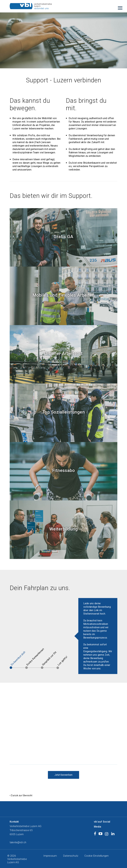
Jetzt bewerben (63, 775)
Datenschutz (71, 856)
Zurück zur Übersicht (22, 795)
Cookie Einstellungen (96, 856)
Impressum (50, 856)
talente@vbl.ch (18, 842)
